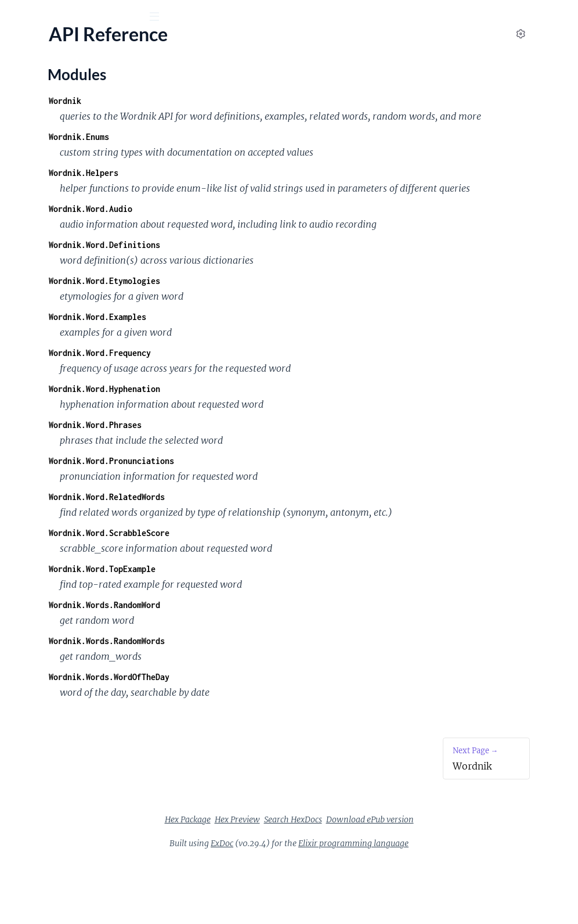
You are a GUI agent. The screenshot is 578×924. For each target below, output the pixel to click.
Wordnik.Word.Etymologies (265, 328)
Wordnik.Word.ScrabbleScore (269, 596)
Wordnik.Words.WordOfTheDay (269, 740)
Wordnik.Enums (239, 152)
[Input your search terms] (87, 17)
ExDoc (309, 906)
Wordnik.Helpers (244, 188)
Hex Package (275, 882)
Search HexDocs (380, 882)
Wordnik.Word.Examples (258, 364)
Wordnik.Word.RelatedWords (267, 544)
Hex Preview (324, 882)
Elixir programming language (440, 906)
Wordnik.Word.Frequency (260, 400)
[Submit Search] (17, 17)
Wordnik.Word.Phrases (255, 472)
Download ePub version (457, 882)
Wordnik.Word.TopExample (262, 632)
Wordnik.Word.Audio (251, 240)
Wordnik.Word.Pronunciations (272, 508)
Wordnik (35, 46)
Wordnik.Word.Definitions (265, 292)
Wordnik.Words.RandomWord (265, 668)
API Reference (37, 116)
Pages (25, 81)
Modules (71, 81)
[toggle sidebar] (158, 18)
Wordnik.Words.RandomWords (267, 704)
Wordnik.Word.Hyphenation (265, 436)
